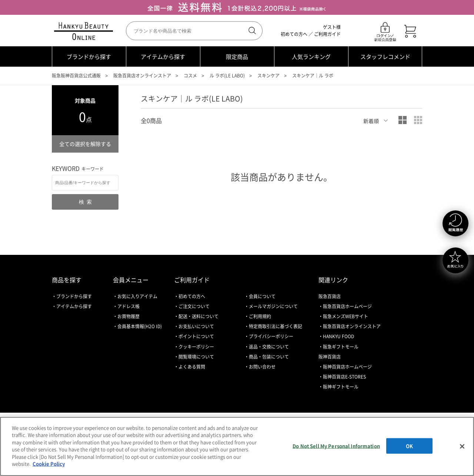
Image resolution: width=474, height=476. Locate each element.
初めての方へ (294, 34)
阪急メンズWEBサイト (346, 316)
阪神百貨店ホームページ (347, 367)
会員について (262, 296)
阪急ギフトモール (341, 347)
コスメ (190, 76)
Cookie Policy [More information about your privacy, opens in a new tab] (49, 464)
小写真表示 (418, 120)
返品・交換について (269, 347)
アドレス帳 (128, 306)
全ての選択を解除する (85, 144)
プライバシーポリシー (271, 336)
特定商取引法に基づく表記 (276, 326)
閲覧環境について (196, 357)
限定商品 (237, 57)
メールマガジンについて (273, 306)
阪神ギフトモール (341, 387)
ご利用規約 (260, 316)
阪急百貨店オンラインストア (142, 76)
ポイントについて (196, 336)
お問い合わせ (262, 367)
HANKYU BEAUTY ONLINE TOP (85, 31)
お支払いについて (196, 326)
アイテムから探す (163, 57)
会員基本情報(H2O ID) (140, 326)
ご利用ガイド (327, 34)
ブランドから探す (89, 57)
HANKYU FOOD (338, 336)
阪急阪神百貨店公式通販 (76, 76)
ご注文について (194, 306)
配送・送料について (198, 316)
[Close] (462, 446)
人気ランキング (311, 57)
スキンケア (268, 76)
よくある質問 (192, 367)
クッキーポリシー (196, 347)
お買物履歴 (128, 316)
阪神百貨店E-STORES (344, 377)
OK (409, 446)
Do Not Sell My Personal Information (336, 446)
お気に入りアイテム (137, 296)
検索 (251, 31)
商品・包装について (269, 357)
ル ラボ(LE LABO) (227, 76)
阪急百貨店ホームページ (347, 306)
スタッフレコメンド (385, 57)
